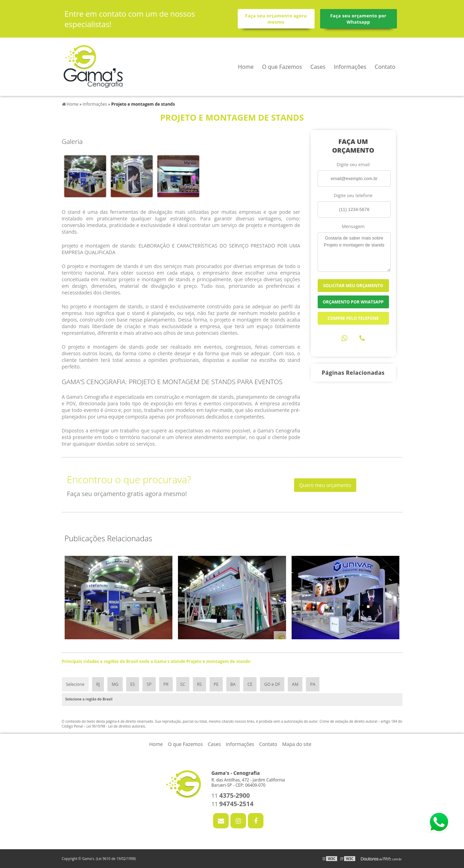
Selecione (75, 684)
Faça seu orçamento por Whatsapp (358, 19)
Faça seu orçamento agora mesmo (276, 19)
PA (313, 684)
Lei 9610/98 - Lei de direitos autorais (116, 726)
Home (246, 67)
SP (149, 684)
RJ (98, 684)
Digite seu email (353, 164)
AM (295, 684)
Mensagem (353, 226)
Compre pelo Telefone (353, 318)
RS (200, 684)
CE (250, 684)
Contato (385, 67)
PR (166, 684)
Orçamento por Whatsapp (353, 302)
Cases (318, 67)
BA (233, 684)
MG (115, 684)
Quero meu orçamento (325, 485)
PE (216, 684)
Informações (350, 67)
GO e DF (272, 684)
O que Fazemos (282, 67)
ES (133, 684)
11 (231, 796)
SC (183, 684)
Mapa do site (297, 744)
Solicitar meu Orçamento (353, 286)
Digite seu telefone (353, 195)
